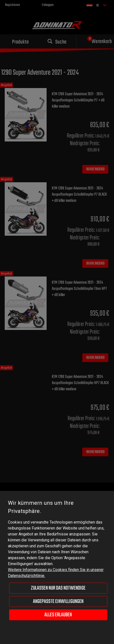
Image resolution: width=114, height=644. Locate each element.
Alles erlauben (58, 615)
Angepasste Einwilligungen (58, 601)
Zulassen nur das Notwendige (58, 588)
